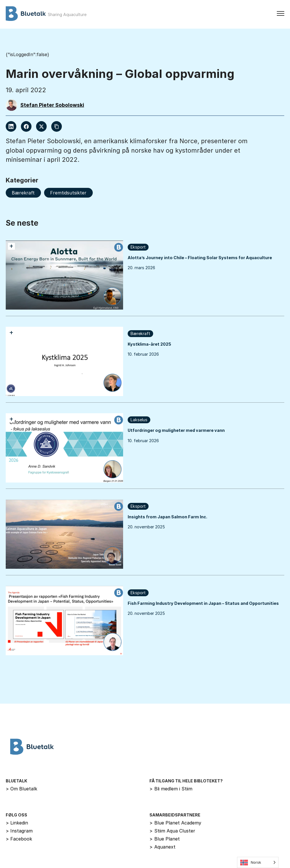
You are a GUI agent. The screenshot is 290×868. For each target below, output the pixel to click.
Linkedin (17, 823)
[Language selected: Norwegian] (258, 862)
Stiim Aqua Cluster (172, 831)
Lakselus (139, 420)
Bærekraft (140, 333)
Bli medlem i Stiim (171, 789)
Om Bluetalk (22, 789)
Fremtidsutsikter (68, 193)
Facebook (19, 839)
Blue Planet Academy (175, 823)
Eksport (138, 247)
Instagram (19, 831)
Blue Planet (165, 839)
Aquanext (162, 847)
